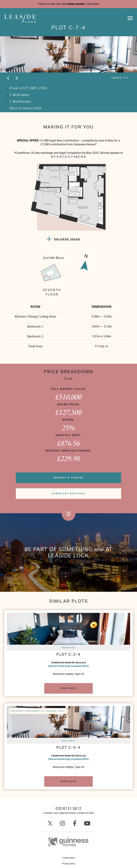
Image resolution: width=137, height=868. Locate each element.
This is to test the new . (69, 4)
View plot (69, 688)
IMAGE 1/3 (120, 78)
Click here (93, 4)
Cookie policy (68, 858)
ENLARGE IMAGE (67, 239)
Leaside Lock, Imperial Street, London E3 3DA (68, 813)
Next (17, 78)
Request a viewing (69, 478)
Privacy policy (69, 864)
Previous (8, 78)
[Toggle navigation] (130, 18)
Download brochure (69, 494)
